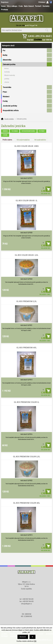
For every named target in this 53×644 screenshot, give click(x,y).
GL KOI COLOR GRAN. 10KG (26, 146)
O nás (21, 6)
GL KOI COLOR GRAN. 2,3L (26, 255)
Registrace (5, 2)
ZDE (35, 641)
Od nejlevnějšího (23, 140)
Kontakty (46, 6)
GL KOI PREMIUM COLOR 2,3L (26, 456)
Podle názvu (7, 140)
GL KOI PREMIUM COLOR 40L (26, 503)
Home (3, 6)
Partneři (38, 6)
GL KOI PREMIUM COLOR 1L (26, 402)
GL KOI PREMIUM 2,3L (26, 301)
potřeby (42, 131)
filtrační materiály (28, 131)
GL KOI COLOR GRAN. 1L (26, 200)
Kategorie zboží (27, 46)
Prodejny (5, 9)
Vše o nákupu (12, 6)
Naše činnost (29, 6)
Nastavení (23, 637)
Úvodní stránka (9, 119)
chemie (5, 135)
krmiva (5, 131)
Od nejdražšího (40, 140)
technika (15, 131)
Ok (32, 637)
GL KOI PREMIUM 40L (26, 348)
